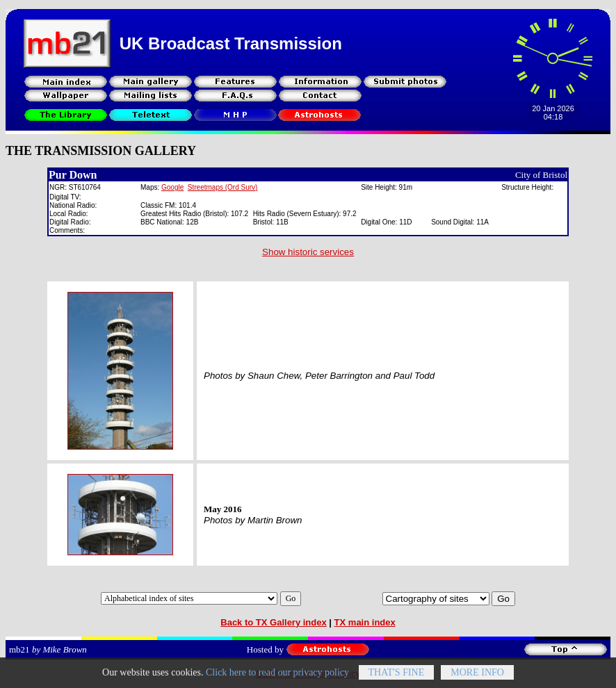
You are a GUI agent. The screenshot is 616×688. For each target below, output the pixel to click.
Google (172, 187)
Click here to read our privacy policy (277, 677)
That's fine (397, 677)
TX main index (365, 622)
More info (477, 677)
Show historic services (308, 252)
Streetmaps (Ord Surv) (223, 187)
